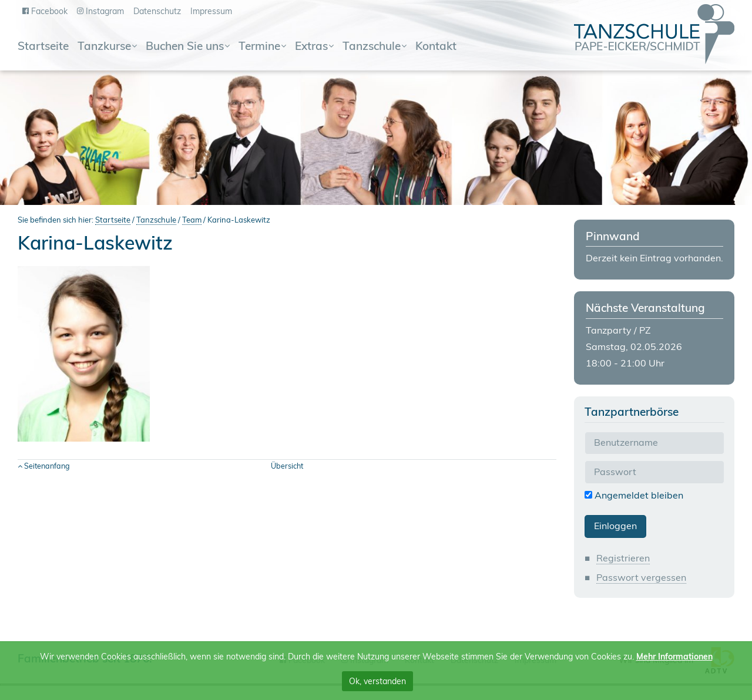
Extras (311, 47)
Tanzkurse (104, 47)
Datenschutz (157, 11)
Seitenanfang (47, 466)
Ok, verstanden (377, 681)
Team (192, 220)
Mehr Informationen (674, 657)
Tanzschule (372, 47)
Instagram (105, 11)
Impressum (211, 11)
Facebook (49, 11)
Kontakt (436, 47)
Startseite (43, 47)
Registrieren (623, 558)
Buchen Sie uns (185, 47)
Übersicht (287, 466)
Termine (259, 47)
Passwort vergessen (641, 577)
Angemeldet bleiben (634, 495)
